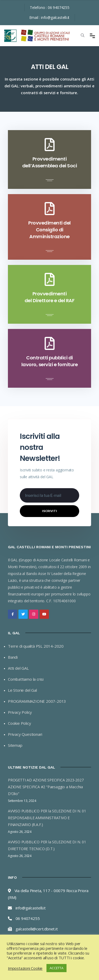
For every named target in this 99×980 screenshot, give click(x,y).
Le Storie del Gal (22, 690)
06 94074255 (59, 7)
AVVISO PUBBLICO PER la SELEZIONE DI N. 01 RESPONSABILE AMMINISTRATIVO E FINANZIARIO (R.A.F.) (47, 818)
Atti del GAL (18, 668)
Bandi (13, 657)
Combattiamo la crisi (26, 679)
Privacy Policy (20, 712)
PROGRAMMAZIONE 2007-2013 (37, 701)
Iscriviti (49, 511)
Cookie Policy (19, 723)
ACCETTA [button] (56, 968)
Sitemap (15, 745)
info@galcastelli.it (55, 17)
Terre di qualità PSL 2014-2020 (36, 646)
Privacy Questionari (25, 734)
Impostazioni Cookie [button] (25, 968)
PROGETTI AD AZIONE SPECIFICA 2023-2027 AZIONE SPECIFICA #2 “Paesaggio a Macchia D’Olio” (46, 787)
